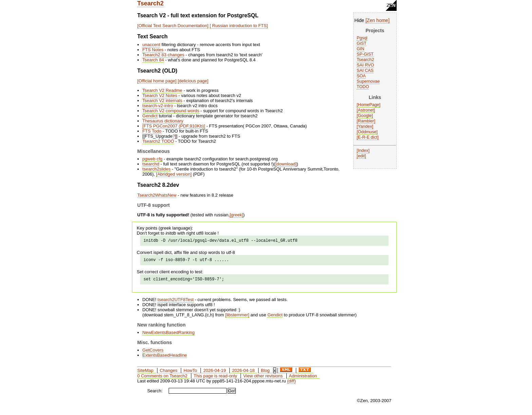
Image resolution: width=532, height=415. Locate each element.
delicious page (193, 81)
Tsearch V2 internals (163, 101)
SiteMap (146, 373)
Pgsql (362, 38)
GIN (360, 49)
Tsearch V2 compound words (171, 111)
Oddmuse (367, 132)
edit (361, 156)
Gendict (150, 116)
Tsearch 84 (153, 60)
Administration (303, 379)
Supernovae (368, 81)
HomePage (369, 105)
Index (363, 151)
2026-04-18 (243, 373)
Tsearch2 (151, 3)
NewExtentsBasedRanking (169, 335)
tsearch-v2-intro (158, 106)
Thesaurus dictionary (163, 121)
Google (365, 116)
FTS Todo (152, 131)
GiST (362, 43)
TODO (363, 87)
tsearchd (151, 164)
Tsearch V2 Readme (163, 90)
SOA (361, 76)
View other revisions (263, 379)
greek (237, 215)
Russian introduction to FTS (239, 26)
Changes (169, 373)
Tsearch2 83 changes (164, 55)
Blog (265, 373)
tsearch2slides (157, 169)
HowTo (190, 373)
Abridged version (174, 174)
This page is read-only (215, 379)
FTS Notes (153, 50)
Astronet (366, 110)
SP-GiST (365, 54)
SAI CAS (365, 71)
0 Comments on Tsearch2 (163, 379)
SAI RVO (365, 65)
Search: (155, 394)
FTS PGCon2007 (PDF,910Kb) (174, 126)
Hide (359, 20)
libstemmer (237, 318)
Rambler (366, 121)
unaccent (151, 45)
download (286, 164)
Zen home (377, 20)
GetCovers (153, 353)
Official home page (157, 81)
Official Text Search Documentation (173, 26)
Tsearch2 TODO (158, 141)
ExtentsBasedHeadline (165, 358)
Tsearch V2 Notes (160, 95)
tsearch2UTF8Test (175, 303)
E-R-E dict (368, 137)
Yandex (365, 126)
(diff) (291, 384)
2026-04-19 (215, 373)
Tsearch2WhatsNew (157, 195)
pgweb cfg (153, 159)
